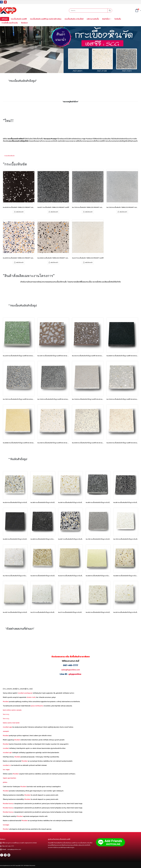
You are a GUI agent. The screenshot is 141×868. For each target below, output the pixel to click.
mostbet (6, 748)
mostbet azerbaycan (25, 693)
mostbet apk (7, 752)
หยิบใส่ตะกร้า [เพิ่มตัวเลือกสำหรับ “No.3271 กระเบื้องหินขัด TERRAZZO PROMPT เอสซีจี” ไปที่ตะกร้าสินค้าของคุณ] (89, 263)
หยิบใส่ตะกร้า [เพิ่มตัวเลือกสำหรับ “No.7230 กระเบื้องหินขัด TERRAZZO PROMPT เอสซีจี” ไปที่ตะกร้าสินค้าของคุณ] (123, 212)
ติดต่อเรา (24, 23)
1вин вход (6, 714)
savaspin (6, 731)
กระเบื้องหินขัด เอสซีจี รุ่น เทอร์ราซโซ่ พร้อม (46, 19)
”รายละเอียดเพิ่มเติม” (9, 156)
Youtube (9, 855)
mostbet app (7, 727)
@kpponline (75, 674)
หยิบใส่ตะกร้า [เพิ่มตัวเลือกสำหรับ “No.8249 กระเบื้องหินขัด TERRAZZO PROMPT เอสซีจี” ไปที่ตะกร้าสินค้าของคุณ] (20, 212)
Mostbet (6, 701)
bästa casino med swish (11, 723)
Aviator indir (31, 697)
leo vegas (6, 769)
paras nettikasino (37, 706)
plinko (5, 782)
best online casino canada (12, 710)
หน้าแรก (5, 19)
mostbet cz (7, 765)
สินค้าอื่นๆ (106, 19)
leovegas (6, 825)
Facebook (2, 855)
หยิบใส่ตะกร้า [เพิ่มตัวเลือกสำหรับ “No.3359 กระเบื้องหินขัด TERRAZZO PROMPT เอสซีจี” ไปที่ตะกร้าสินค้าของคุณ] (20, 263)
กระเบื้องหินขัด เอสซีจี (19, 19)
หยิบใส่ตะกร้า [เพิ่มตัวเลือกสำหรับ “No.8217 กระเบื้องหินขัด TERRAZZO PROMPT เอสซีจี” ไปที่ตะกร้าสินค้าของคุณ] (54, 212)
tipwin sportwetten (9, 778)
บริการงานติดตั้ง (93, 19)
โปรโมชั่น (118, 19)
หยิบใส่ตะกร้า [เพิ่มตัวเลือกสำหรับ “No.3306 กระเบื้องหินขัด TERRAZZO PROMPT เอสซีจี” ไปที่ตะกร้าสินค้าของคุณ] (54, 263)
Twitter (5, 855)
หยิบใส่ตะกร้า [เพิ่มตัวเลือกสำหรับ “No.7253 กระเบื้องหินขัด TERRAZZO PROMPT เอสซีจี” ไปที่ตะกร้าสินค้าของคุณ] (89, 212)
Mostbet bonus (8, 803)
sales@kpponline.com (71, 670)
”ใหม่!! (8, 121)
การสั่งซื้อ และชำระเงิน (10, 23)
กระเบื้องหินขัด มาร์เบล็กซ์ (74, 19)
